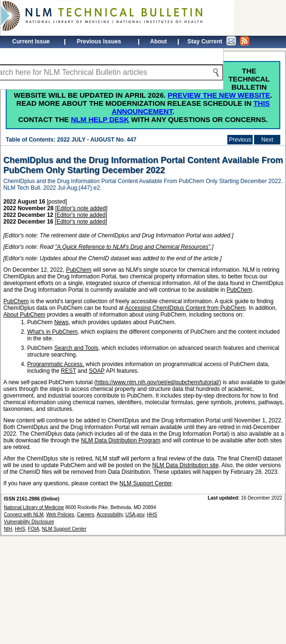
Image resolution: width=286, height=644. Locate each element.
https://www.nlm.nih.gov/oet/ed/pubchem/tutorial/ (158, 382)
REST (69, 371)
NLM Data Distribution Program (121, 440)
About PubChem (24, 315)
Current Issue (31, 41)
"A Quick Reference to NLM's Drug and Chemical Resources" (133, 247)
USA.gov (135, 515)
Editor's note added (81, 208)
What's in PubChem (52, 332)
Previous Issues (99, 41)
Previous (240, 140)
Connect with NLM (24, 515)
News (61, 322)
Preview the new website (219, 95)
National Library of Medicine (34, 507)
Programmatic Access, (56, 364)
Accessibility (110, 515)
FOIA (33, 529)
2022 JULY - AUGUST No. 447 (97, 140)
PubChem (78, 270)
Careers (85, 515)
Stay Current (218, 41)
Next (267, 140)
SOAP (97, 371)
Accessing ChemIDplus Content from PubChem (185, 308)
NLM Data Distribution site (185, 465)
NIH (8, 529)
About (158, 41)
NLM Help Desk (100, 119)
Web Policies (60, 515)
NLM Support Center (146, 483)
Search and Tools (77, 348)
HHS (20, 529)
